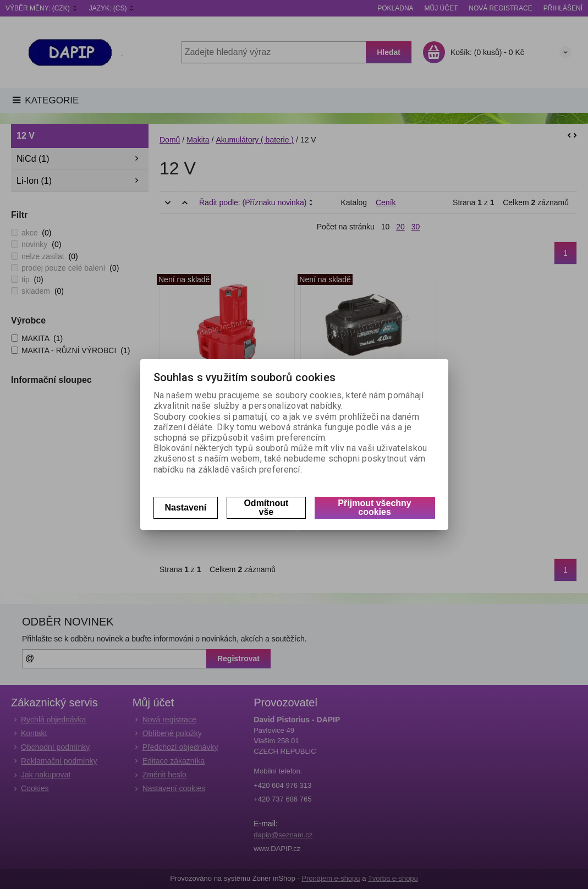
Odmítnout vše (266, 507)
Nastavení (186, 507)
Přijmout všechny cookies (374, 507)
